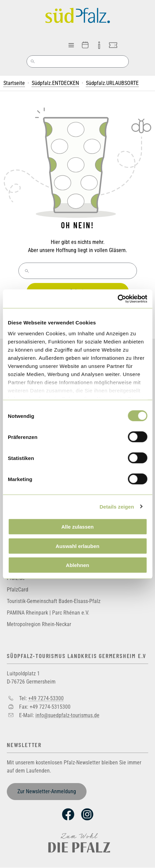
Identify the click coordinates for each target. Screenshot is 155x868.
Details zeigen (117, 506)
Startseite (14, 83)
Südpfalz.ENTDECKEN (55, 83)
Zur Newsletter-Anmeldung (47, 791)
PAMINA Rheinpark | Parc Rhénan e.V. (48, 613)
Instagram (87, 814)
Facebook (68, 814)
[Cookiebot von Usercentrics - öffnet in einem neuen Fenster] (117, 299)
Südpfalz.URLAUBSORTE (112, 83)
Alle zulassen (77, 527)
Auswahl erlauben (77, 546)
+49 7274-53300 (46, 698)
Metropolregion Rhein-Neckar (39, 624)
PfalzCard (18, 590)
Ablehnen (77, 565)
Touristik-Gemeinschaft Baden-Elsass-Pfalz (54, 601)
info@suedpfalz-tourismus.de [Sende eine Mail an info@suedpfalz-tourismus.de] (67, 715)
